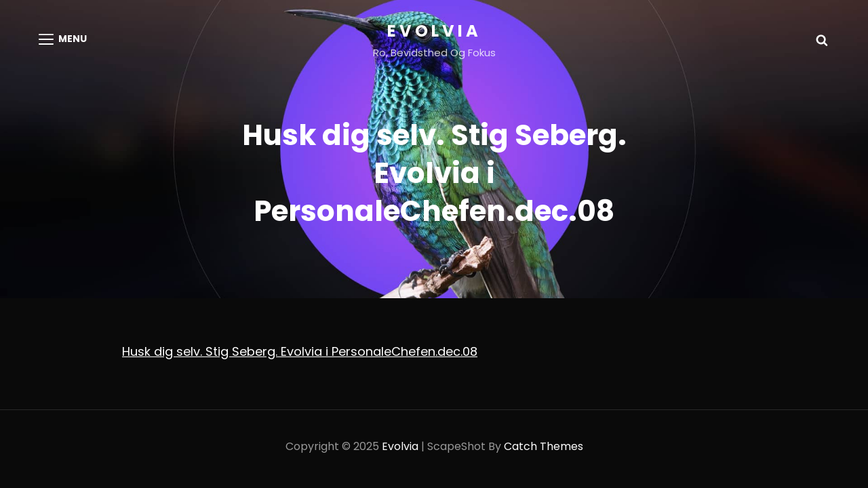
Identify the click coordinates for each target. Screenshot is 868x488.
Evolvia (434, 31)
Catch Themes (544, 446)
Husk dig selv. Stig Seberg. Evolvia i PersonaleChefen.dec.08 (300, 351)
